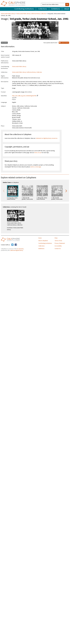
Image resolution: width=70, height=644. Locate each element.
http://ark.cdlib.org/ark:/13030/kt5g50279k (24, 96)
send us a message (36, 167)
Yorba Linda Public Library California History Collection (31, 14)
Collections (43, 9)
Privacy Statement (60, 243)
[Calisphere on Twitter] (12, 245)
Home (40, 238)
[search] (67, 5)
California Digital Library (16, 250)
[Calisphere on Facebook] (16, 245)
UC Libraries (20, 249)
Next (66, 191)
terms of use (38, 153)
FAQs (56, 238)
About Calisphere (43, 241)
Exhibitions (56, 9)
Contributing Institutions (24, 9)
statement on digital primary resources (47, 138)
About (67, 9)
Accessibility (58, 246)
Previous (4, 191)
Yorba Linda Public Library (8, 14)
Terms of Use (58, 241)
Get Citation (4, 43)
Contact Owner (64, 43)
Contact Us (58, 249)
